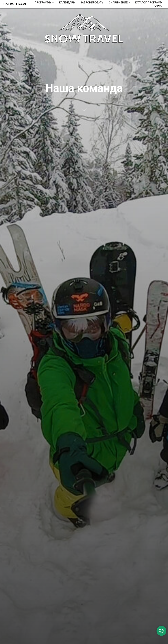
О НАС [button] (159, 6)
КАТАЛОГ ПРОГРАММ (149, 3)
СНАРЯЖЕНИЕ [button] (118, 3)
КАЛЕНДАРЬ (67, 3)
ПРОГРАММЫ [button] (43, 3)
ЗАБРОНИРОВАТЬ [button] (92, 3)
